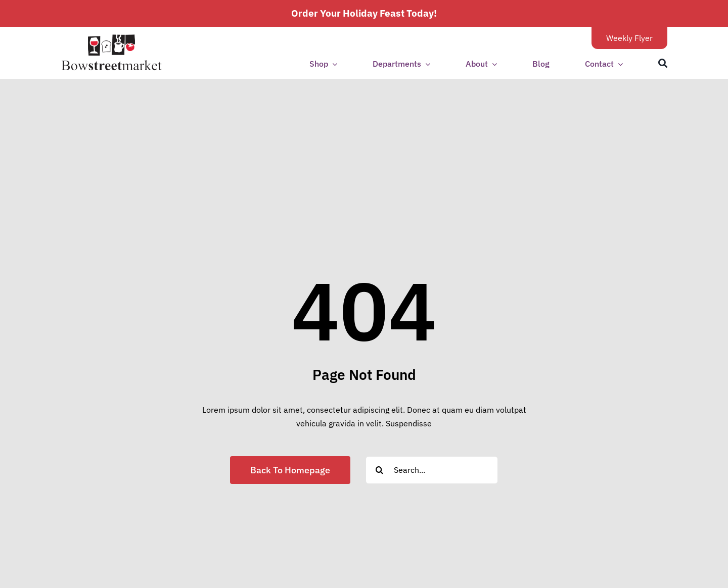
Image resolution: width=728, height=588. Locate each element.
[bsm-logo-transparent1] (111, 38)
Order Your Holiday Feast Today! (364, 13)
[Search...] (432, 470)
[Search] (663, 63)
